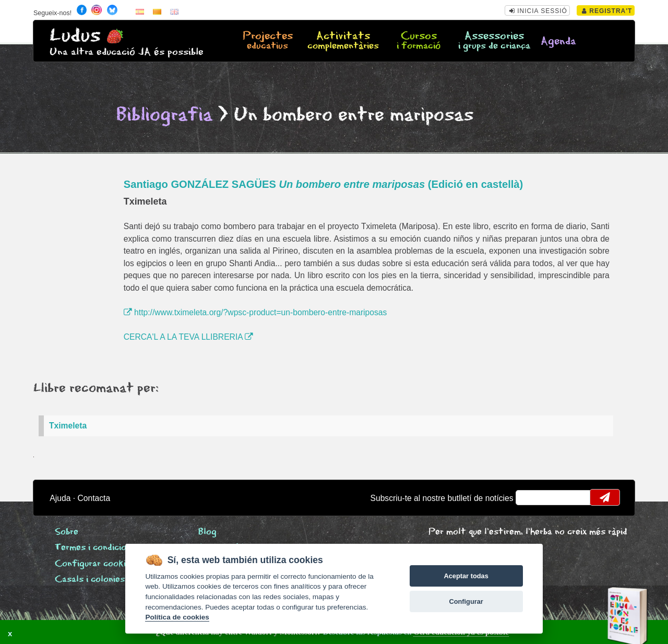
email (530, 497)
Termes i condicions (95, 548)
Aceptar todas (466, 576)
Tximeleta (68, 426)
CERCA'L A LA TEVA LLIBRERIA (188, 337)
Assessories (494, 41)
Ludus (75, 36)
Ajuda (60, 498)
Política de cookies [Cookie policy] (177, 617)
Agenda (558, 41)
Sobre (67, 532)
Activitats (343, 41)
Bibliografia (164, 115)
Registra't (607, 11)
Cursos (419, 41)
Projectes (267, 41)
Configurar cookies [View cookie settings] (95, 564)
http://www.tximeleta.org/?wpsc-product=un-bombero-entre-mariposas (255, 312)
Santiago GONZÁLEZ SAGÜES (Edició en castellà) (324, 184)
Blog (207, 532)
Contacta (94, 498)
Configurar (466, 601)
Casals (90, 580)
